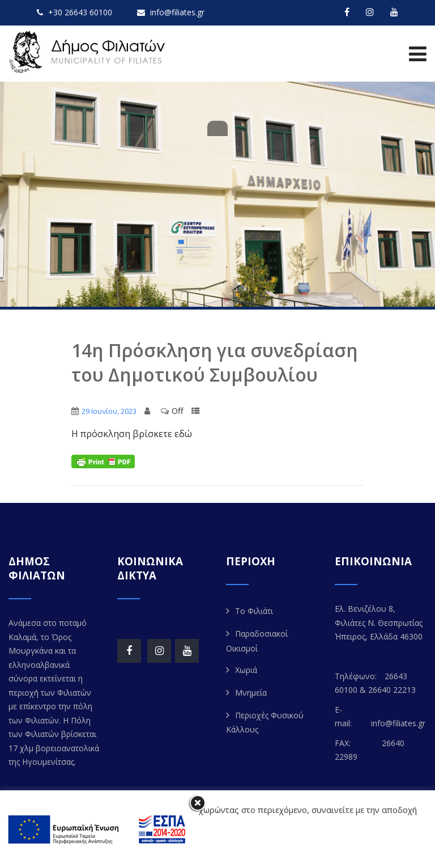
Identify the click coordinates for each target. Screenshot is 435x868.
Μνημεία (251, 693)
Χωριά (246, 670)
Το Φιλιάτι (254, 611)
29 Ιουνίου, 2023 (109, 411)
